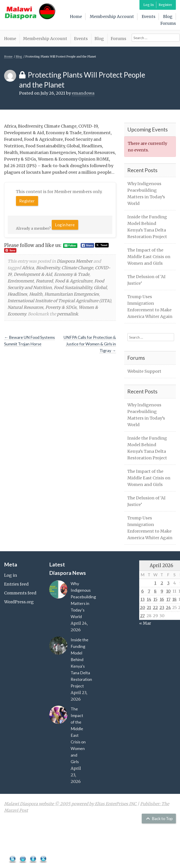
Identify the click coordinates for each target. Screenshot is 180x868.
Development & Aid (33, 274)
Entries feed (16, 584)
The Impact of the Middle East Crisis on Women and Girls (149, 257)
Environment (21, 281)
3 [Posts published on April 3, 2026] (168, 583)
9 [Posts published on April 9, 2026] (162, 591)
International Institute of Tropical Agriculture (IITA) (59, 301)
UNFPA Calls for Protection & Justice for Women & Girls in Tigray (90, 344)
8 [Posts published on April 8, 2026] (155, 591)
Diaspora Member (75, 261)
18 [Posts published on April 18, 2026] (174, 599)
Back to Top (159, 818)
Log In (149, 5)
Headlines (17, 294)
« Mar (145, 623)
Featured (44, 281)
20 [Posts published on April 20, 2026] (143, 608)
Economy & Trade (72, 274)
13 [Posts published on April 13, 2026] (143, 599)
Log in (11, 575)
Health (36, 294)
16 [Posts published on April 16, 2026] (162, 599)
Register (165, 5)
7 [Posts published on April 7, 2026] (149, 591)
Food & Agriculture (74, 281)
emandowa (83, 93)
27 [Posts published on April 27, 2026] (142, 616)
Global (100, 288)
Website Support (144, 371)
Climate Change (77, 268)
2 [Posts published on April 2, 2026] (162, 583)
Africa (28, 268)
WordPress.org (19, 602)
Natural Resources (25, 307)
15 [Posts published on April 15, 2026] (155, 599)
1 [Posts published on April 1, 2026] (155, 583)
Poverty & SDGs (61, 307)
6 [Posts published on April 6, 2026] (143, 591)
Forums (168, 23)
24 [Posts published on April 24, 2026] (168, 608)
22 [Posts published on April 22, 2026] (155, 608)
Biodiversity (48, 268)
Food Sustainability (73, 288)
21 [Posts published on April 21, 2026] (149, 608)
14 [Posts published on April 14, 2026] (149, 599)
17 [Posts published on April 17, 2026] (168, 599)
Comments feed (20, 593)
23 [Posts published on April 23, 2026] (162, 608)
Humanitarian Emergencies (72, 294)
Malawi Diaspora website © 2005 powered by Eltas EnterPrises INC (71, 804)
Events (149, 16)
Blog (168, 16)
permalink (67, 314)
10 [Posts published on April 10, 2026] (168, 591)
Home (76, 16)
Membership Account (112, 16)
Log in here (65, 225)
